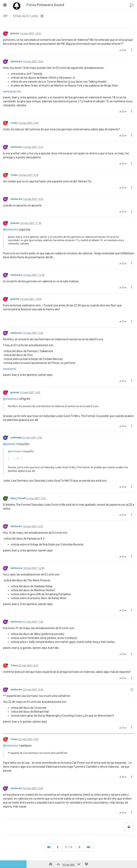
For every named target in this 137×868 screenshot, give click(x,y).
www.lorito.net (12, 91)
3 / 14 (69, 847)
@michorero (11, 229)
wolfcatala (16, 438)
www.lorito (10, 369)
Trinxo (14, 123)
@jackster (9, 444)
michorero (16, 62)
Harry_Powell (18, 498)
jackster (15, 34)
